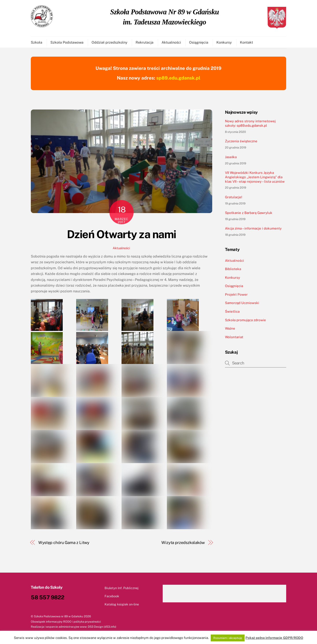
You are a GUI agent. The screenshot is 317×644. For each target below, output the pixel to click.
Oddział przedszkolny (110, 43)
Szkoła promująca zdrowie (245, 322)
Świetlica (232, 313)
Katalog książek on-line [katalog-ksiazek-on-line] (118, 606)
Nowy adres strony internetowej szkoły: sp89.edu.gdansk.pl (250, 125)
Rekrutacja (145, 43)
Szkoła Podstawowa (67, 43)
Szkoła (37, 43)
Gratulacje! (234, 199)
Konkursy (224, 43)
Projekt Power (236, 296)
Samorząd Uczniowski (242, 305)
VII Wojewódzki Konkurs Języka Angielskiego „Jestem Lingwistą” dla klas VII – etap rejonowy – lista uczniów (255, 179)
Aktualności (171, 43)
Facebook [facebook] (108, 598)
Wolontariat (234, 339)
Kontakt (246, 43)
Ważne (230, 330)
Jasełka (231, 159)
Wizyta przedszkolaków (183, 545)
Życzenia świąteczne (241, 143)
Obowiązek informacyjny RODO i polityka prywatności (66, 624)
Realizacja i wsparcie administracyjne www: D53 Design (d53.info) (74, 629)
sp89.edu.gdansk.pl (178, 80)
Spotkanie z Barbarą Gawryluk (249, 215)
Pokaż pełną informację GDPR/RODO (274, 638)
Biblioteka (233, 271)
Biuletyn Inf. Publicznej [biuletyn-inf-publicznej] (118, 590)
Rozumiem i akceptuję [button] (228, 638)
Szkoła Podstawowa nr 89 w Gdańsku (59, 618)
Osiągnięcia (199, 43)
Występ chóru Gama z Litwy (64, 545)
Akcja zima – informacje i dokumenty (253, 230)
